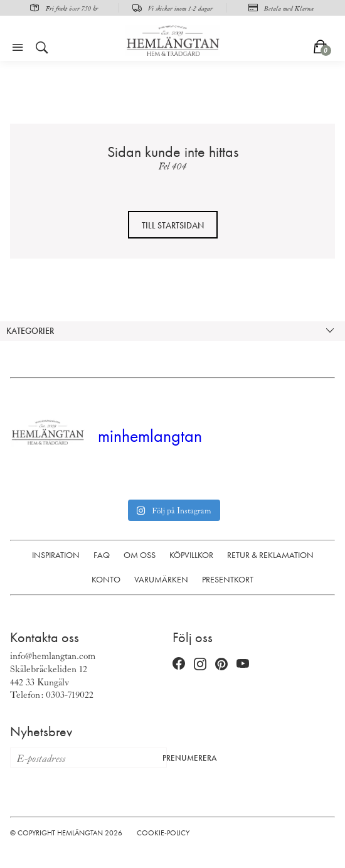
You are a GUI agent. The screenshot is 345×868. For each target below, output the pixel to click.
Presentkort (228, 579)
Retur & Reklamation (270, 555)
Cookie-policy (163, 833)
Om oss (140, 555)
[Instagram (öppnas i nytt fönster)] (200, 664)
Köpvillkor (191, 555)
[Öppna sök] (42, 48)
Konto (106, 579)
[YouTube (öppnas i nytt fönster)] (243, 664)
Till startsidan (173, 225)
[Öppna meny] (18, 48)
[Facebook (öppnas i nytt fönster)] (179, 664)
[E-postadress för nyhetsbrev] (83, 758)
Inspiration (56, 555)
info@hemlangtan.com (53, 655)
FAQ (102, 555)
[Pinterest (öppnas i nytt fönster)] (221, 664)
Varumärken (161, 579)
